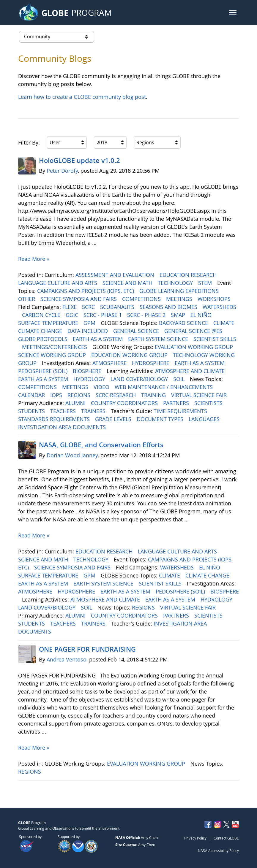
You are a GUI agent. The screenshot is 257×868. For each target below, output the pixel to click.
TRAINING (154, 395)
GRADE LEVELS (114, 419)
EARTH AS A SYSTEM (98, 339)
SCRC (89, 307)
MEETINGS (180, 299)
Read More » (34, 259)
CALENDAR (32, 395)
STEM (206, 283)
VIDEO (102, 387)
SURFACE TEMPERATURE (49, 323)
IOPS (57, 395)
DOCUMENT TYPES (161, 419)
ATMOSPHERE (110, 363)
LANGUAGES (205, 419)
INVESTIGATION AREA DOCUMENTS (63, 427)
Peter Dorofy (62, 171)
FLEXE (70, 307)
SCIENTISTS (209, 403)
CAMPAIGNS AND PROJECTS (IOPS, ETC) (86, 291)
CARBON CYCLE (42, 315)
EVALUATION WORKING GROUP (195, 347)
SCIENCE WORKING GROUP (53, 355)
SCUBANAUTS (118, 307)
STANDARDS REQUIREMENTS (55, 419)
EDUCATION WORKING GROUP (130, 355)
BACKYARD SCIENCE (184, 323)
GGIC (73, 315)
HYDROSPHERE (151, 363)
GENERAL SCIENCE (137, 331)
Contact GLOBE (226, 838)
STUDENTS (32, 411)
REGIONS (80, 395)
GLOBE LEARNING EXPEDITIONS (180, 291)
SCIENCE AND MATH (128, 283)
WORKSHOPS (215, 299)
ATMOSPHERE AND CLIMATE (191, 371)
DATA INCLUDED (88, 331)
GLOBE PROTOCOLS (44, 339)
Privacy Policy (195, 838)
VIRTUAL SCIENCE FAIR (200, 395)
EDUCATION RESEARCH (189, 275)
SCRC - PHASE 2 (147, 315)
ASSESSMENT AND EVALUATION (116, 275)
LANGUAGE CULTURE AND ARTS (58, 283)
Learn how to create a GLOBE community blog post (82, 97)
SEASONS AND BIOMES (169, 307)
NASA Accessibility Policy (218, 850)
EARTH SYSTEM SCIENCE (159, 339)
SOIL (180, 379)
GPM (90, 323)
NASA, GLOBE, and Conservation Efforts (101, 445)
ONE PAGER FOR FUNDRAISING (87, 649)
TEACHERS (64, 411)
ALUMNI (76, 403)
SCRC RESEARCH (116, 395)
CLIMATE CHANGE (41, 331)
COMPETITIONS (142, 299)
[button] (233, 12)
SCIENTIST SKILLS (215, 339)
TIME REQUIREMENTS (181, 411)
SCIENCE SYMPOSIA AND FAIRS (79, 299)
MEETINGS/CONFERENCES (55, 347)
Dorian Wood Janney (72, 455)
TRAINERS (94, 411)
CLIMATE (225, 323)
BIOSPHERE (88, 371)
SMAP (179, 315)
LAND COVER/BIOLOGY (140, 379)
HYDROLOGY (90, 379)
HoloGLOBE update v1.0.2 (79, 161)
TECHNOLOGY (176, 283)
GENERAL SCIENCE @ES (194, 331)
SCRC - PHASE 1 (103, 315)
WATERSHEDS (219, 307)
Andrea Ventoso (67, 659)
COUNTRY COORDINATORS (125, 403)
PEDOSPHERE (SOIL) (44, 371)
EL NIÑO (202, 315)
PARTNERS (177, 403)
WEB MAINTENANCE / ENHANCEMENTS (164, 387)
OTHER (27, 299)
